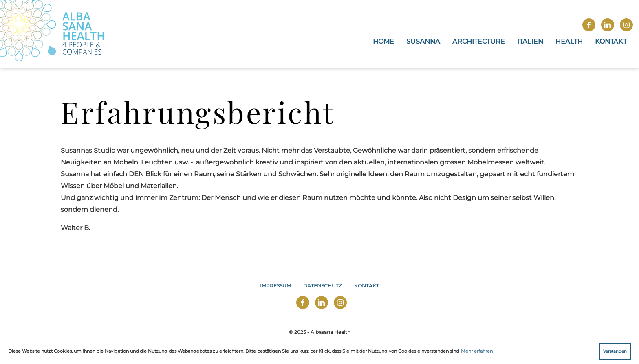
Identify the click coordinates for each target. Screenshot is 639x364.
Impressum (275, 286)
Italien (530, 41)
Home (383, 41)
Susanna (423, 41)
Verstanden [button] (615, 351)
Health (569, 41)
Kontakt (611, 41)
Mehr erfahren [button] (477, 351)
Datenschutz (323, 286)
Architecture (479, 41)
